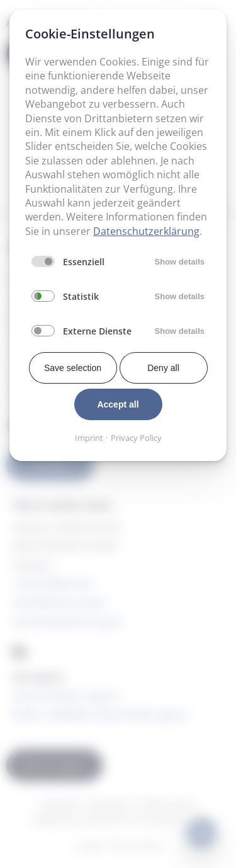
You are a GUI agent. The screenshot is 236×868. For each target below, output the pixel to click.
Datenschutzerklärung (146, 231)
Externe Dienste (97, 331)
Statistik (81, 296)
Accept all (118, 404)
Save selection (73, 368)
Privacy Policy (136, 438)
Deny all (163, 368)
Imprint (89, 438)
